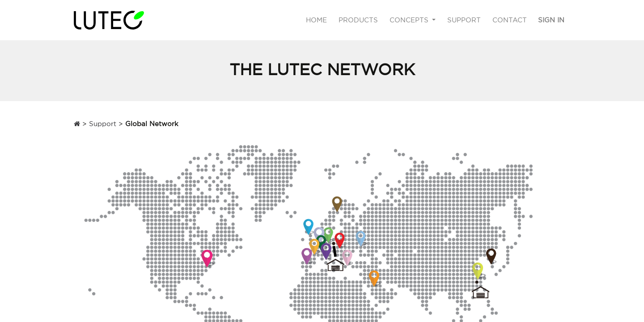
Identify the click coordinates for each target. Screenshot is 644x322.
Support (103, 124)
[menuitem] (317, 20)
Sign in (551, 20)
